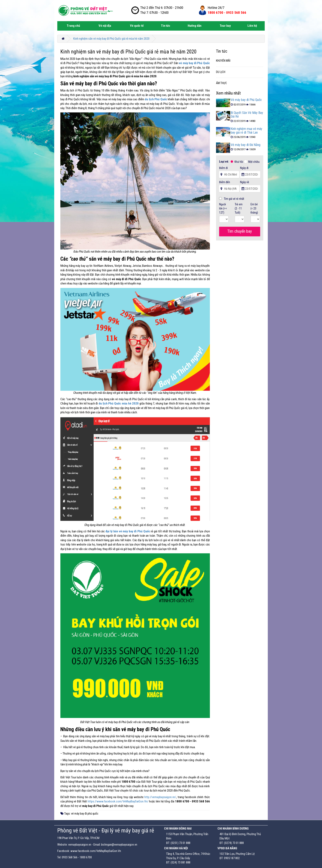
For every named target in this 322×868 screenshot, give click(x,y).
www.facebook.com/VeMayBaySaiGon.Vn (96, 851)
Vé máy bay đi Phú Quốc (246, 100)
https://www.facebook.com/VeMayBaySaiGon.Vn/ (118, 801)
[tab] (240, 61)
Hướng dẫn (195, 26)
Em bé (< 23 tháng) (254, 208)
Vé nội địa (105, 26)
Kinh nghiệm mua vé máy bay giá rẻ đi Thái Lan (246, 131)
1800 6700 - (227, 13)
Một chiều (254, 162)
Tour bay (225, 26)
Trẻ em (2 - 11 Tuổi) (239, 208)
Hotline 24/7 (216, 8)
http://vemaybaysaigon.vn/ (160, 797)
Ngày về (245, 182)
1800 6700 (86, 857)
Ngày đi (244, 168)
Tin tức (166, 26)
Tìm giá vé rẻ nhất (232, 199)
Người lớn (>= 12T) (223, 208)
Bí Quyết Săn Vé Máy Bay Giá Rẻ (247, 115)
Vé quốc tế (137, 26)
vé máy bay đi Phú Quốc (194, 63)
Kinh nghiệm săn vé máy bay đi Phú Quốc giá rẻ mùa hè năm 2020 (111, 39)
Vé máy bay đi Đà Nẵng (246, 145)
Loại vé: (224, 162)
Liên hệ (252, 26)
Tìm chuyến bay (240, 231)
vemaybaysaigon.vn (80, 845)
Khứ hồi (239, 162)
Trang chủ (73, 26)
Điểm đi (223, 168)
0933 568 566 (70, 857)
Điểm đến (225, 182)
